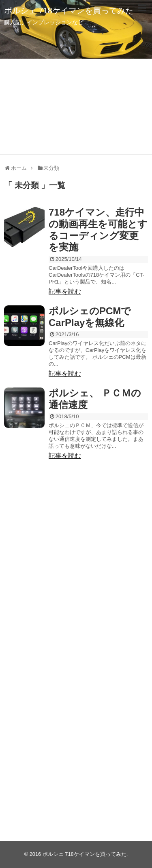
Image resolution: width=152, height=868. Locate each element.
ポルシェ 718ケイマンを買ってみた (69, 11)
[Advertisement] (76, 558)
